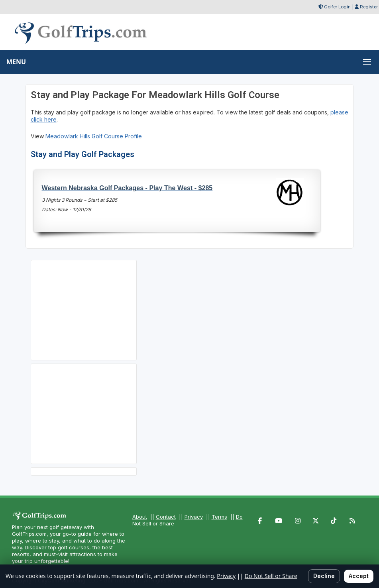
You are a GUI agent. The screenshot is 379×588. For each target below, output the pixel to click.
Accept (359, 576)
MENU (16, 62)
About (140, 517)
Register (369, 7)
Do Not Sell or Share (271, 576)
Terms (219, 517)
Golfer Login (337, 7)
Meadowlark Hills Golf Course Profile (94, 136)
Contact (166, 517)
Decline (324, 576)
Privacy (194, 517)
